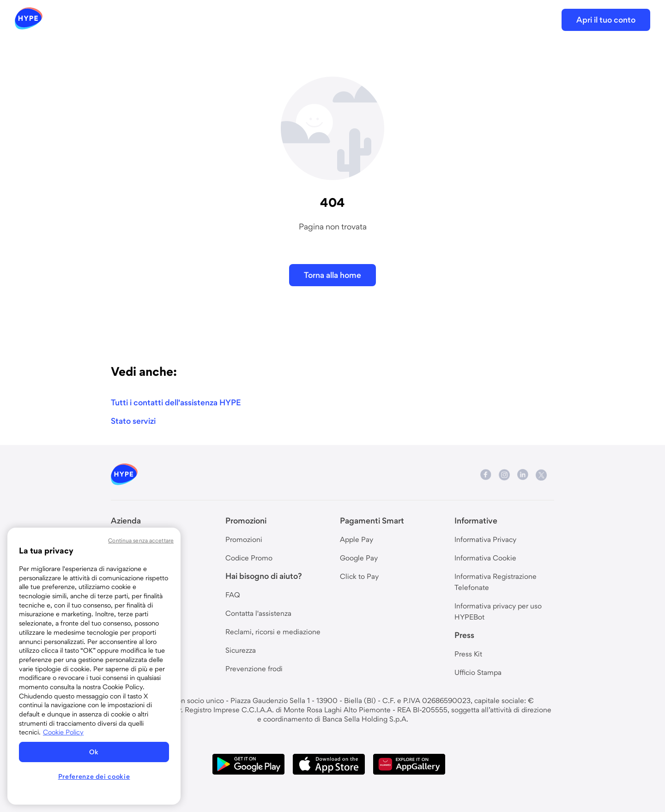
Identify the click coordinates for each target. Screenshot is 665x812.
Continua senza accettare (141, 540)
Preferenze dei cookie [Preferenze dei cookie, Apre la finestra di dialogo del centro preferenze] (94, 776)
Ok (94, 752)
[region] (94, 666)
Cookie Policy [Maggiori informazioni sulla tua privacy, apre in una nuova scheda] (63, 732)
